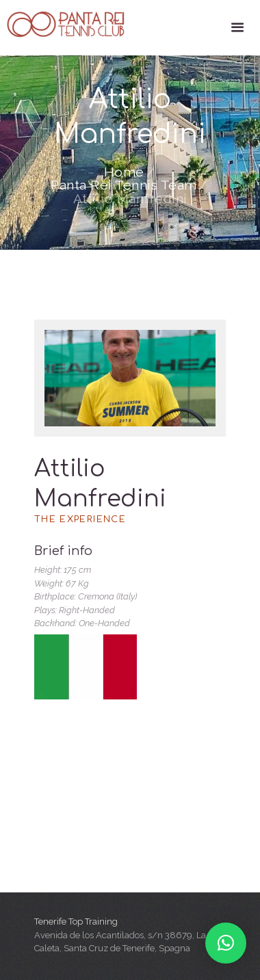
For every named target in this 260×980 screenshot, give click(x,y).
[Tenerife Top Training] (130, 824)
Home (124, 172)
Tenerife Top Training (76, 921)
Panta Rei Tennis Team (124, 185)
